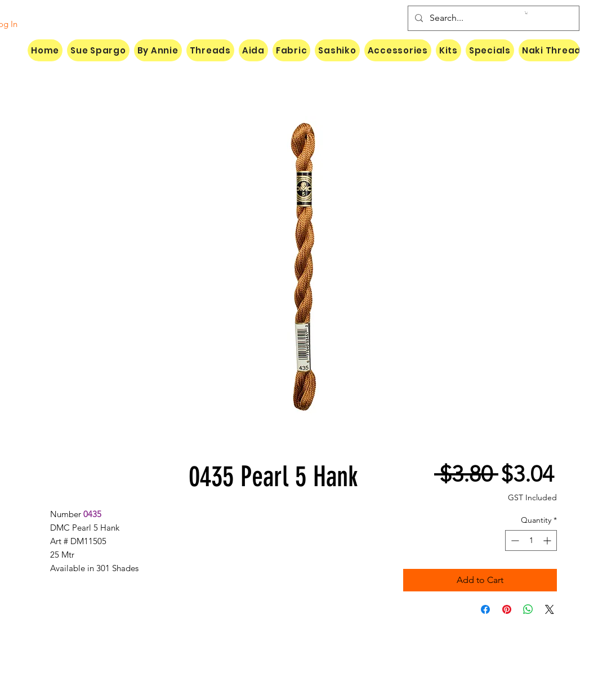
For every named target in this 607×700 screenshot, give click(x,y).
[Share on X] (550, 609)
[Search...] (492, 18)
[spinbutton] (531, 540)
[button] (526, 13)
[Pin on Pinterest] (507, 609)
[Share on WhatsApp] (528, 609)
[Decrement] (514, 540)
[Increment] (548, 540)
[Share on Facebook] (485, 609)
